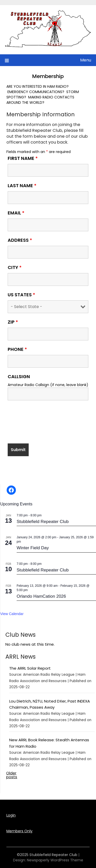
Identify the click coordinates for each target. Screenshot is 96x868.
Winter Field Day (33, 548)
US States (21, 295)
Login (11, 815)
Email (16, 213)
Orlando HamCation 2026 (41, 596)
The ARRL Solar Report (30, 668)
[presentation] (47, 425)
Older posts (12, 775)
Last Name (22, 186)
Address (20, 240)
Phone (17, 349)
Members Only (19, 831)
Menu (86, 60)
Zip (13, 322)
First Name (23, 158)
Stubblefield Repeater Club (43, 522)
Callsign (19, 377)
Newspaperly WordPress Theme (55, 860)
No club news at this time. (30, 644)
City (15, 267)
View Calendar (12, 614)
